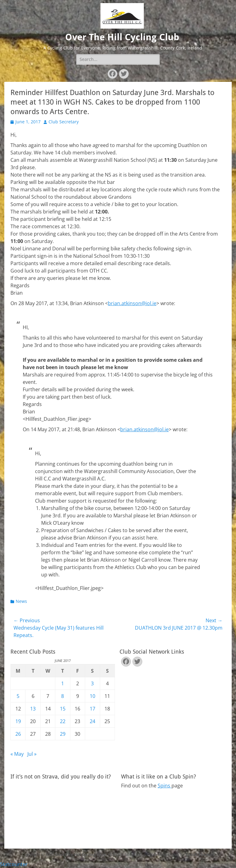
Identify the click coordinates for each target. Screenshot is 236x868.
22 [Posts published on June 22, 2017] (63, 721)
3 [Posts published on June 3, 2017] (92, 683)
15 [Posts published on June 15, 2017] (63, 709)
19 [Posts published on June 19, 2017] (18, 721)
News (21, 601)
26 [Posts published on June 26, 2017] (18, 734)
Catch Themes (200, 854)
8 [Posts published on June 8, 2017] (63, 696)
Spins (165, 786)
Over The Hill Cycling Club (122, 37)
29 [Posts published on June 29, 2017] (63, 734)
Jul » (32, 754)
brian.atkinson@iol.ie (132, 303)
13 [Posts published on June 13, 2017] (33, 709)
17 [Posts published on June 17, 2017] (92, 709)
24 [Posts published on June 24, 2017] (92, 721)
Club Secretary (64, 122)
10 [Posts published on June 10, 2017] (92, 696)
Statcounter (14, 864)
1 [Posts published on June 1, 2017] (63, 683)
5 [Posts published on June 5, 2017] (18, 696)
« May (17, 754)
